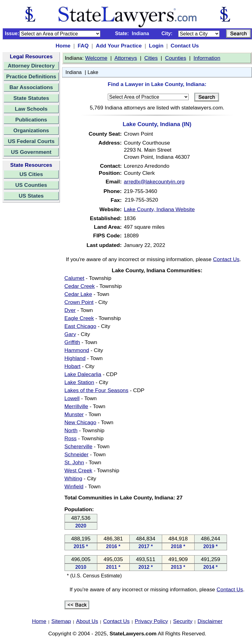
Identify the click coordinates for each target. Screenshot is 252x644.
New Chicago (80, 422)
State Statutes (31, 98)
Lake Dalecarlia (83, 374)
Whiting (73, 478)
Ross (71, 438)
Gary (70, 334)
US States (31, 196)
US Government (31, 152)
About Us (87, 621)
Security (183, 621)
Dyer (70, 310)
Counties (175, 58)
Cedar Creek (80, 286)
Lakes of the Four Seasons (97, 390)
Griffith (72, 342)
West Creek (78, 470)
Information (207, 58)
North (71, 430)
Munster (74, 414)
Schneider (77, 454)
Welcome (96, 58)
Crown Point (79, 302)
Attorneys (126, 58)
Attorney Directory (31, 66)
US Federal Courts (31, 141)
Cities (151, 58)
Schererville (79, 446)
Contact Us (185, 46)
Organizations (31, 130)
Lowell (72, 398)
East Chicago (80, 326)
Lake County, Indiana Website (159, 209)
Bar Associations (31, 87)
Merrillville (76, 406)
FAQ (83, 46)
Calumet (75, 278)
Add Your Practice (119, 46)
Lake (93, 72)
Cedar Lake (78, 294)
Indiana (74, 72)
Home (63, 46)
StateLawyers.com (133, 634)
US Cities (31, 174)
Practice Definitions (31, 76)
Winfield (74, 486)
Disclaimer (210, 621)
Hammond (77, 350)
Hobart (73, 366)
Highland (75, 358)
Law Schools (31, 109)
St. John (74, 462)
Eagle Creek (79, 318)
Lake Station (79, 382)
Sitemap (61, 621)
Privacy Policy (151, 621)
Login (156, 46)
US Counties (31, 185)
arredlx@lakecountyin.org (154, 182)
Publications (31, 120)
